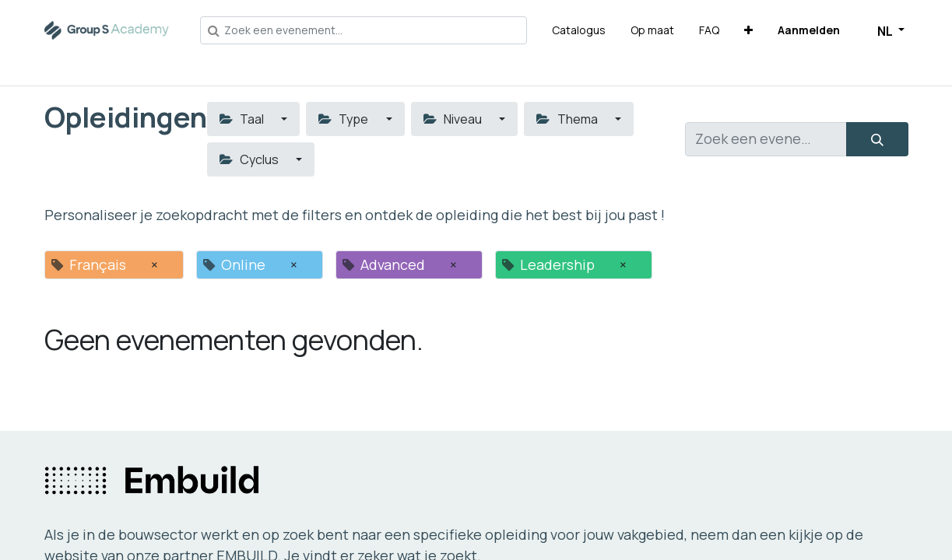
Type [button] (344, 119)
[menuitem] (579, 30)
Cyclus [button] (250, 159)
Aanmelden (809, 30)
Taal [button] (243, 119)
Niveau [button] (454, 119)
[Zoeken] (877, 139)
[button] (748, 30)
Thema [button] (568, 119)
